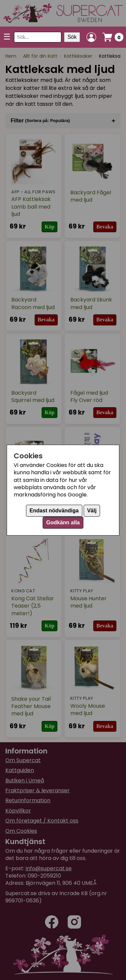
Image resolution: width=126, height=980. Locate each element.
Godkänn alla (63, 523)
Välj (92, 511)
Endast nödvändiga (54, 511)
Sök (72, 37)
